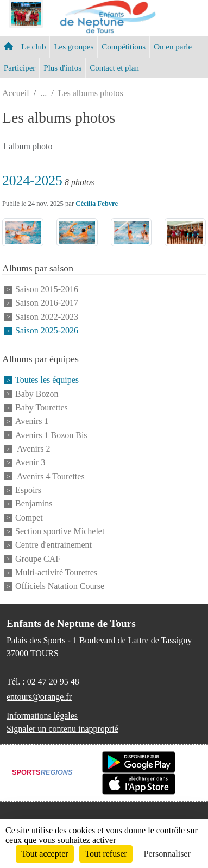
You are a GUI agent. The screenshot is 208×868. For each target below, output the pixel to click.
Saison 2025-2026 (47, 330)
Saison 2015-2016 (47, 289)
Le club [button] (33, 47)
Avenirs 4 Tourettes (50, 476)
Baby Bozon (37, 394)
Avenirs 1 (32, 422)
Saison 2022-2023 (47, 317)
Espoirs (28, 490)
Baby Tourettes (42, 407)
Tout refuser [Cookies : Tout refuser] (106, 854)
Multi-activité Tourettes (56, 572)
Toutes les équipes (47, 380)
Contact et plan (114, 68)
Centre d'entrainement (53, 545)
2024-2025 (32, 180)
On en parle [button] (173, 47)
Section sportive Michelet (60, 531)
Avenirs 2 (33, 449)
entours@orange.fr (39, 697)
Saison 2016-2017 (47, 303)
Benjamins (34, 504)
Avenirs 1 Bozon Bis (51, 435)
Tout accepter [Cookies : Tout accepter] (45, 854)
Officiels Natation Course (60, 587)
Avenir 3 (30, 463)
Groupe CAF (38, 559)
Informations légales (42, 716)
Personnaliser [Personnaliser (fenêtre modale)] (167, 854)
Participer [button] (20, 68)
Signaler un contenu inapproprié (62, 729)
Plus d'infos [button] (62, 68)
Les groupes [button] (74, 47)
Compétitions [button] (124, 47)
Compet (29, 518)
